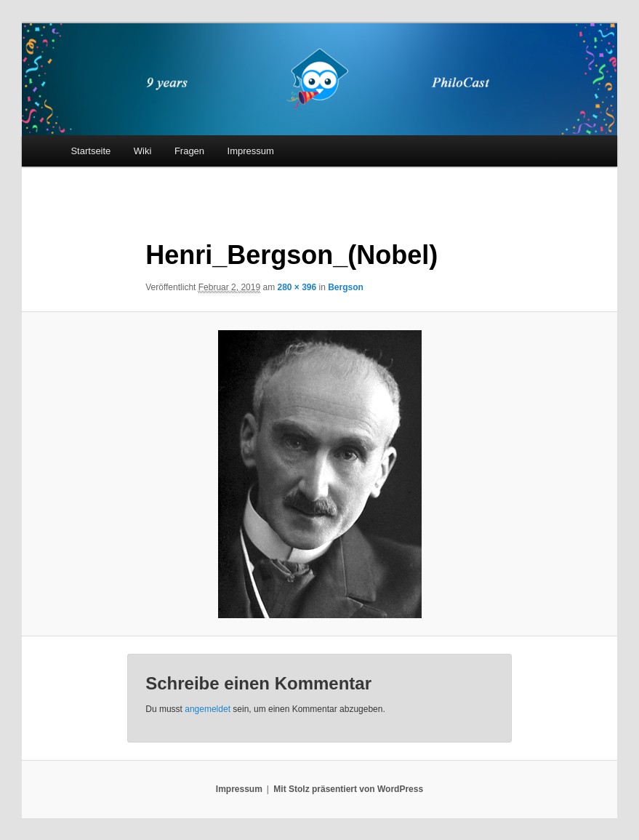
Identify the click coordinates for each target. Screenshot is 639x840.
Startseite (91, 151)
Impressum (251, 151)
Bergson (346, 287)
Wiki (143, 151)
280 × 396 (297, 287)
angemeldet (208, 709)
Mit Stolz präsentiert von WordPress (348, 789)
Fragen (189, 151)
